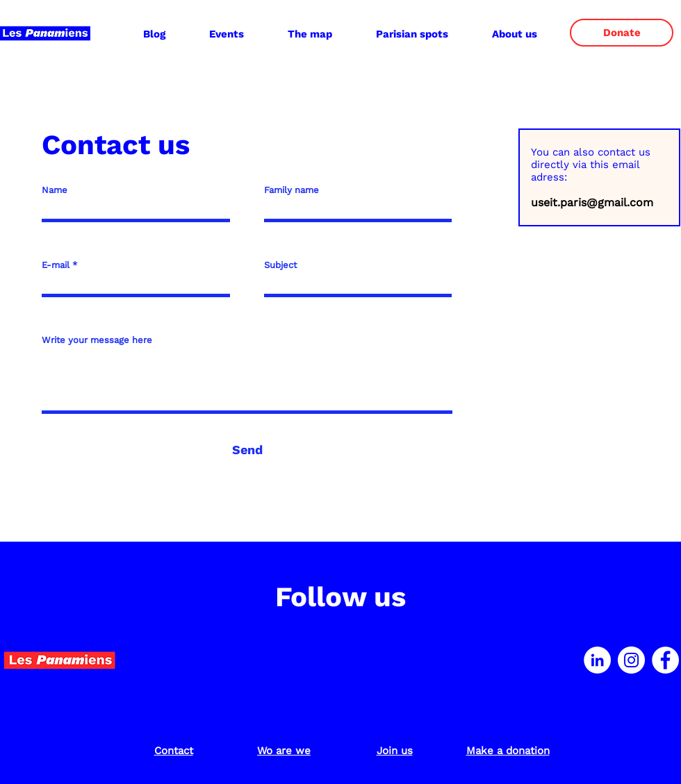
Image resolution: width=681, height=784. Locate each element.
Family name (292, 190)
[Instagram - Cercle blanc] (631, 660)
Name (55, 190)
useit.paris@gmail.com (592, 202)
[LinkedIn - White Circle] (597, 660)
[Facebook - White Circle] (665, 660)
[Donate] (622, 33)
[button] (514, 34)
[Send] (247, 450)
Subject (280, 265)
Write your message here (97, 340)
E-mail (56, 265)
